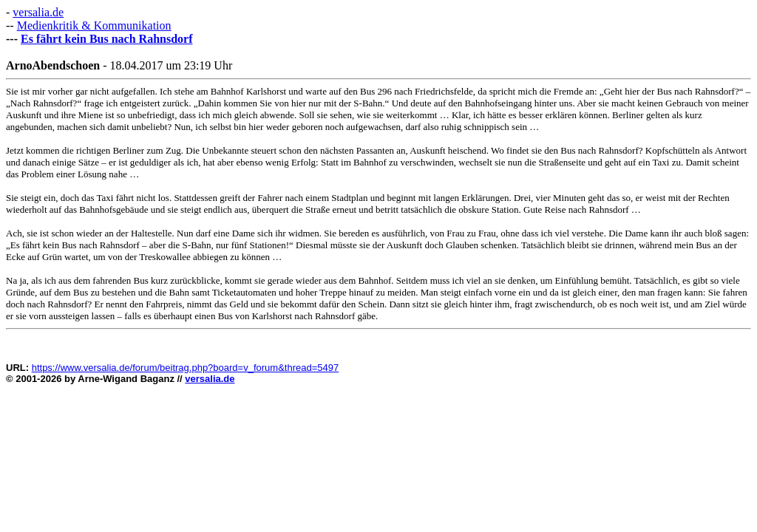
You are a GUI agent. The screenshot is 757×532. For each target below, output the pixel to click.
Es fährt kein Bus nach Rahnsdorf (107, 39)
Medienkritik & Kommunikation (94, 25)
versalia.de (38, 12)
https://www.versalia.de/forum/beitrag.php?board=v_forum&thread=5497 (186, 368)
